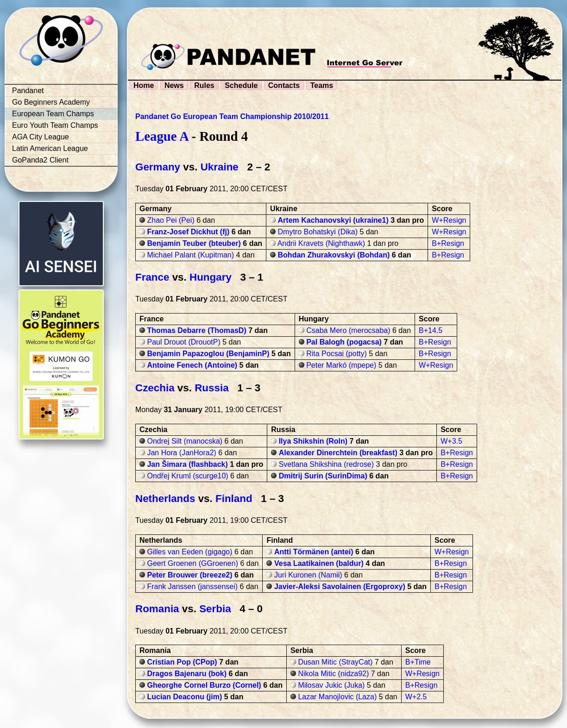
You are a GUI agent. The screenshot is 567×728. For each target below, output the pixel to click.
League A (162, 136)
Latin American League (50, 148)
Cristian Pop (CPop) (182, 662)
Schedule (241, 85)
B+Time (418, 662)
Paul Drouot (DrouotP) (183, 342)
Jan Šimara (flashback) (187, 464)
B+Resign (448, 243)
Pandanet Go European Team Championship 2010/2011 (232, 116)
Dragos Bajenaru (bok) (187, 674)
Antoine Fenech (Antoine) (192, 365)
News (174, 85)
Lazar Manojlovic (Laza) (337, 697)
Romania (157, 609)
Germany (158, 167)
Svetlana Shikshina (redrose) (326, 464)
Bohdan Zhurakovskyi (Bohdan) (334, 255)
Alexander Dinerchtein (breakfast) (338, 453)
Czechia (155, 388)
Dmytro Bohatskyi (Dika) (318, 232)
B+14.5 (431, 330)
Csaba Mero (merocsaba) (348, 330)
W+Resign (449, 220)
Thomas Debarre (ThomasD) (196, 330)
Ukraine (220, 167)
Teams (322, 85)
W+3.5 (451, 441)
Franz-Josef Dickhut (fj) (188, 232)
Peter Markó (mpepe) (341, 365)
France (152, 277)
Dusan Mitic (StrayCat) (335, 662)
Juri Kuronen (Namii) (308, 575)
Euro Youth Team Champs (55, 125)
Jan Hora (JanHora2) (181, 453)
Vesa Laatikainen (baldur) (319, 563)
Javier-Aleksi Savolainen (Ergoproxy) (340, 587)
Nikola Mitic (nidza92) (333, 674)
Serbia (215, 609)
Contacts (284, 85)
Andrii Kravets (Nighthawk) (321, 243)
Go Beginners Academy (51, 102)
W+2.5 (416, 697)
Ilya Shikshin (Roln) (313, 441)
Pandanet (28, 91)
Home (144, 85)
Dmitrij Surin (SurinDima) (323, 476)
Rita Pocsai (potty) (337, 354)
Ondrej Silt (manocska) (185, 441)
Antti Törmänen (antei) (314, 552)
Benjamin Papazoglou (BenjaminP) (208, 354)
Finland (234, 499)
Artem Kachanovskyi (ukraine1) (333, 220)
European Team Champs (53, 114)
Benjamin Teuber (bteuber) (194, 243)
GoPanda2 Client (40, 160)
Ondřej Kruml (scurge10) (187, 476)
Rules (204, 85)
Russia (211, 388)
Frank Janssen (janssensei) (192, 587)
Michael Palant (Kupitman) (190, 255)
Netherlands (165, 499)
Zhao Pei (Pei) (170, 220)
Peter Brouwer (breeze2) (189, 575)
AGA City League (41, 137)
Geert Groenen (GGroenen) (192, 563)
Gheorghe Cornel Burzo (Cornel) (204, 685)
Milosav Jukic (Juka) (331, 685)
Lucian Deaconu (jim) (184, 697)
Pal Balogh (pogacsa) (344, 342)
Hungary (211, 277)
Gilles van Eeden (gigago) (189, 552)
